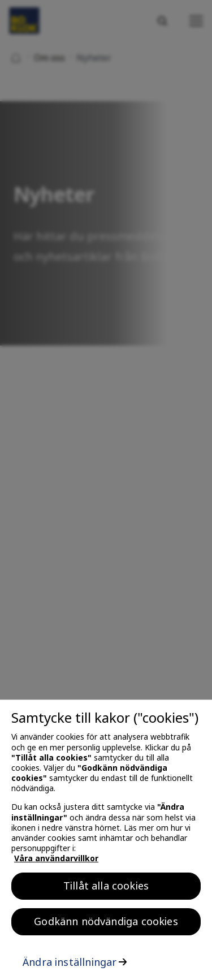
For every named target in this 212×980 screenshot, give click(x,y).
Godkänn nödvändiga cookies (106, 924)
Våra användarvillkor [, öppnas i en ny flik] (56, 862)
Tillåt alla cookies (106, 888)
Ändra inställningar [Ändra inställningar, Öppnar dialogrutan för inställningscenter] (70, 965)
